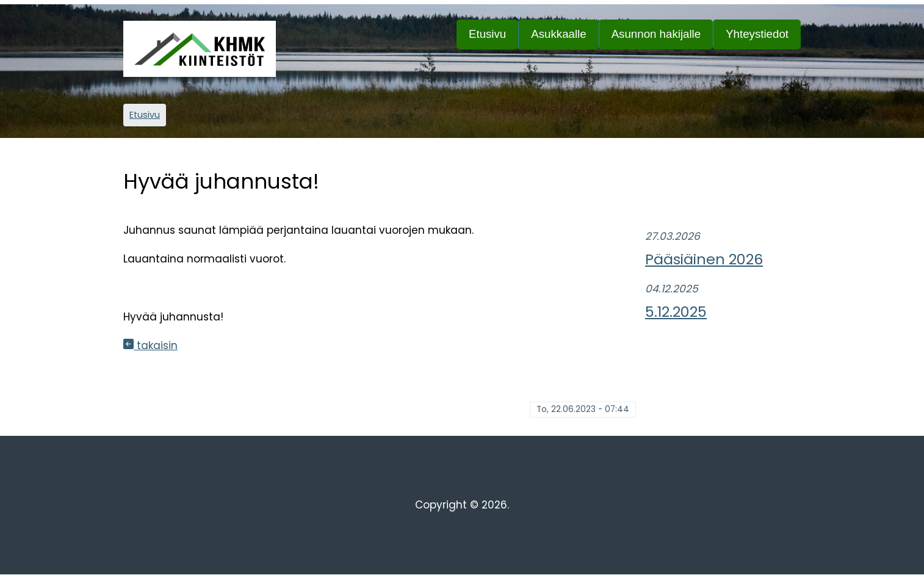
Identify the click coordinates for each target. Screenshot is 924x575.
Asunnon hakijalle (662, 38)
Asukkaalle (565, 38)
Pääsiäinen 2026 (704, 259)
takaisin (150, 345)
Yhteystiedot (757, 34)
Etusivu (487, 34)
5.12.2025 (676, 312)
